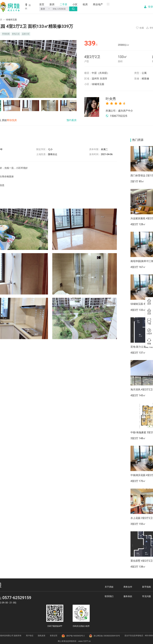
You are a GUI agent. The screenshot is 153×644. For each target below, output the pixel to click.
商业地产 (98, 4)
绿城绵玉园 (98, 84)
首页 (42, 4)
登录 (151, 7)
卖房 (149, 302)
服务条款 (128, 596)
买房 (149, 312)
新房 (52, 4)
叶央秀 (111, 99)
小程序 (149, 332)
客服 (149, 342)
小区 (75, 4)
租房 (85, 4)
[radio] (107, 103)
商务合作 (128, 587)
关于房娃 (109, 587)
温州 (28, 7)
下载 (149, 322)
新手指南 (146, 587)
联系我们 (109, 596)
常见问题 (146, 596)
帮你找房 (12, 120)
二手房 (63, 4)
